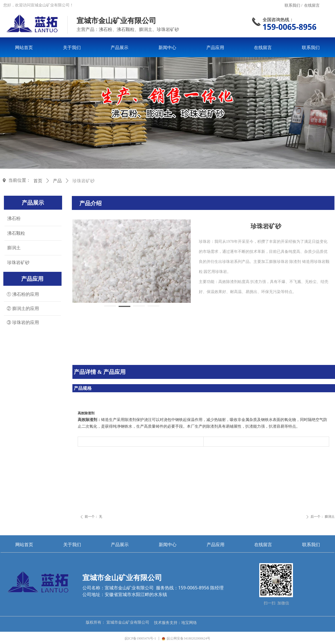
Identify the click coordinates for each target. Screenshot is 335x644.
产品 (57, 181)
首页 (38, 181)
